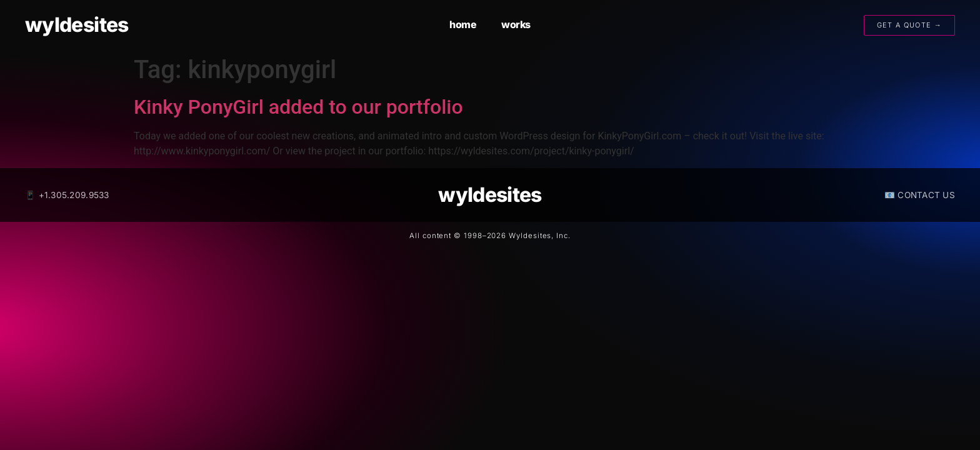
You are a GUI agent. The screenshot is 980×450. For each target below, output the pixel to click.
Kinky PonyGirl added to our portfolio (298, 107)
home (463, 24)
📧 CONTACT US (920, 195)
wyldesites (77, 25)
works (516, 24)
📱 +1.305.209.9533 (67, 195)
